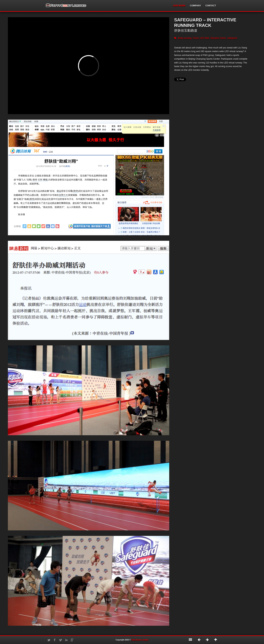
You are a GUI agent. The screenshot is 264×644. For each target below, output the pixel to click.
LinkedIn (66, 640)
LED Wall (204, 38)
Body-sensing (185, 38)
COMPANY (195, 6)
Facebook (55, 640)
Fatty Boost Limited (140, 640)
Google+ (72, 640)
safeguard (232, 38)
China (196, 38)
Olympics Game (218, 38)
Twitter (49, 640)
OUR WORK (179, 6)
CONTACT (211, 6)
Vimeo (60, 640)
